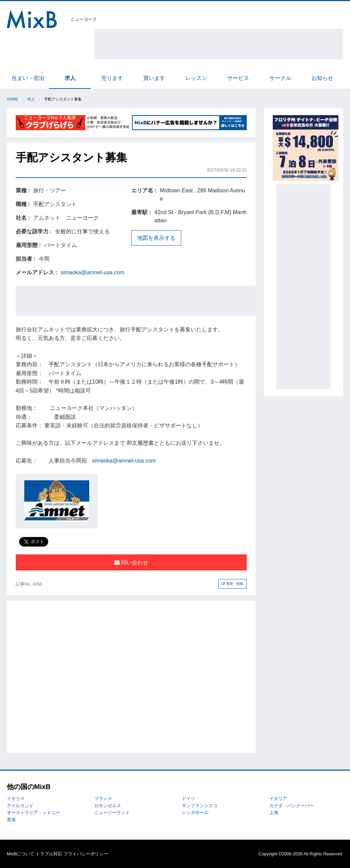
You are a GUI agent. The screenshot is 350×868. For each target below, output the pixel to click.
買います (154, 78)
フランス (103, 798)
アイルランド (20, 806)
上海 (274, 812)
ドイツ (189, 798)
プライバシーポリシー (86, 854)
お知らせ (322, 78)
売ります (112, 78)
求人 (70, 78)
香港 (11, 820)
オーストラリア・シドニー (33, 812)
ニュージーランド (112, 812)
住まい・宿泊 (28, 78)
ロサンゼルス (108, 806)
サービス (238, 78)
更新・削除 (233, 584)
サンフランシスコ (200, 806)
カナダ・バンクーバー (292, 806)
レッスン (196, 78)
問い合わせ (131, 562)
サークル (280, 78)
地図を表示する (156, 238)
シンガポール (195, 812)
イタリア (278, 798)
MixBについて (21, 854)
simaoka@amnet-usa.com (92, 272)
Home (12, 99)
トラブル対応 (49, 854)
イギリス (16, 798)
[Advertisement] (219, 44)
